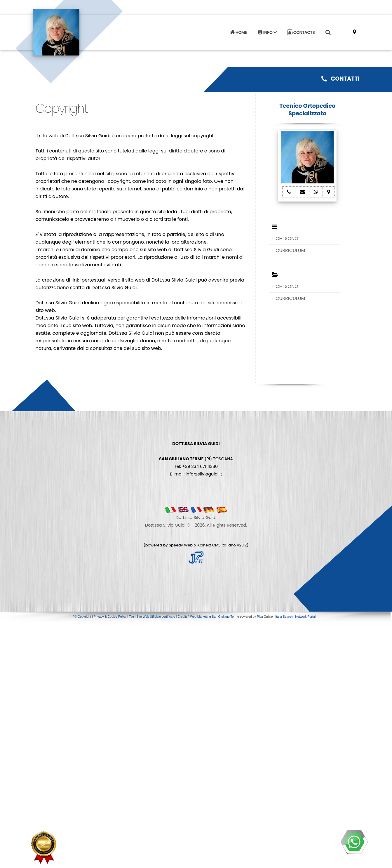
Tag (131, 617)
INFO (267, 32)
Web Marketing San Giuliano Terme (215, 617)
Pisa (260, 617)
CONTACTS (301, 32)
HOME (238, 32)
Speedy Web (181, 545)
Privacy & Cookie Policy (110, 617)
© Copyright (83, 617)
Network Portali (306, 617)
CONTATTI (340, 79)
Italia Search (284, 617)
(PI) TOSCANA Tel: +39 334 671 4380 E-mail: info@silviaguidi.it (196, 459)
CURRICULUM (290, 250)
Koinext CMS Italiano (217, 545)
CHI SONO (287, 238)
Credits (183, 617)
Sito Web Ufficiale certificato (156, 617)
